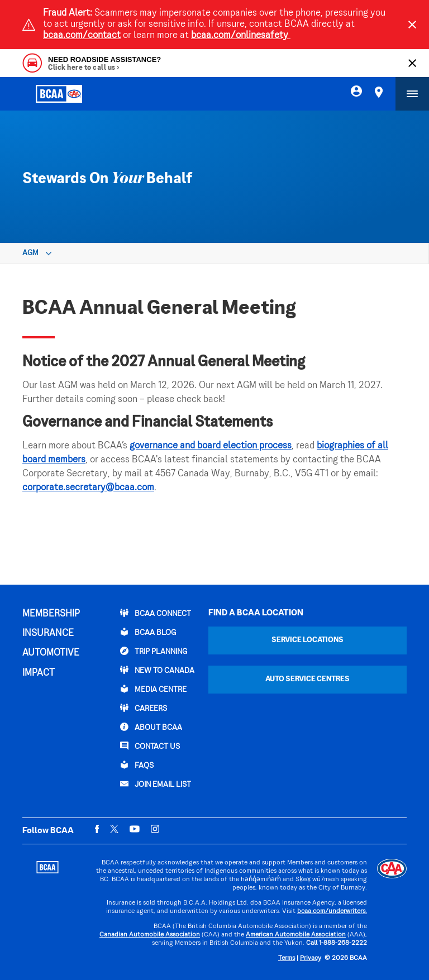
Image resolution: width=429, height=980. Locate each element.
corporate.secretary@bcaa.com (88, 488)
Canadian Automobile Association (150, 935)
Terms (287, 959)
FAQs (137, 765)
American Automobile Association (296, 935)
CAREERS (144, 708)
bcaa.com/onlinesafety (241, 36)
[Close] (412, 25)
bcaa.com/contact (82, 36)
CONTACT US (150, 746)
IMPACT (39, 673)
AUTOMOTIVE (51, 653)
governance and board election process (211, 446)
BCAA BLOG (148, 632)
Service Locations (308, 640)
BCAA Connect (156, 613)
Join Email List (156, 784)
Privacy (311, 959)
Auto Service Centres (308, 679)
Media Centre (153, 689)
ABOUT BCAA (151, 727)
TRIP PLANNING (154, 651)
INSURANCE (48, 634)
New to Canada (157, 670)
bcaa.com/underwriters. (332, 912)
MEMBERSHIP (51, 614)
